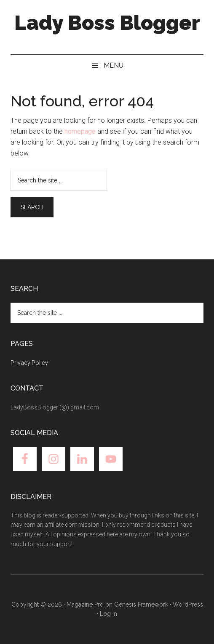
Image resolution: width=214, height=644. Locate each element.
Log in (108, 614)
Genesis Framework (141, 604)
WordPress (188, 604)
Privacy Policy (29, 363)
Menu (114, 65)
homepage (80, 131)
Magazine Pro (85, 604)
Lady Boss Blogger (107, 23)
